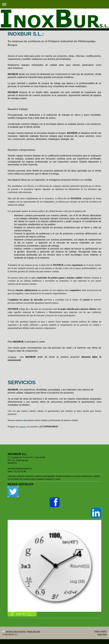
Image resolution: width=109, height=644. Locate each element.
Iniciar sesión (100, 631)
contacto (22, 427)
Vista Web (102, 634)
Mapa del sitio (34, 631)
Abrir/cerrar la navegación (55, 4)
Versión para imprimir (14, 631)
